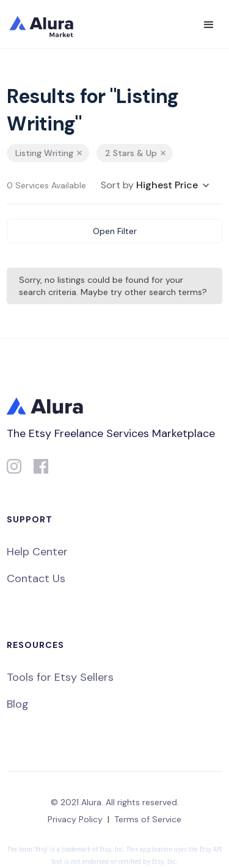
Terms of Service (148, 819)
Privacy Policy (75, 819)
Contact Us (36, 578)
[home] (49, 24)
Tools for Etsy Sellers (60, 677)
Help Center (37, 552)
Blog (18, 704)
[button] (209, 25)
